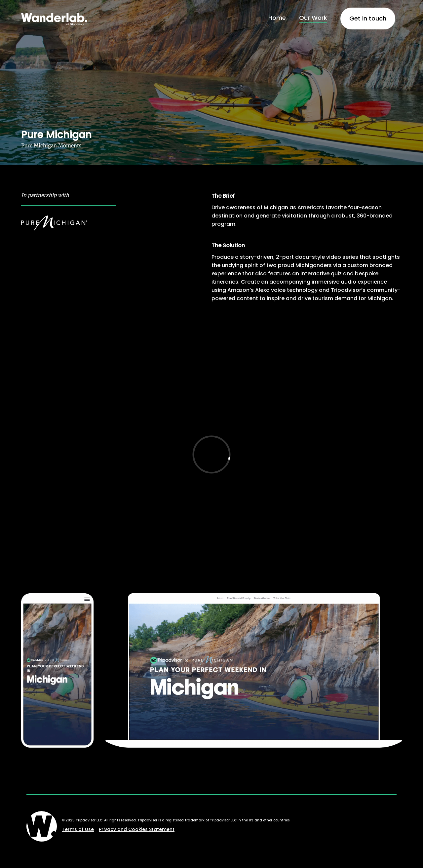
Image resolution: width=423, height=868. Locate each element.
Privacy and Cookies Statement (137, 829)
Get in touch (368, 18)
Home (277, 18)
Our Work (313, 18)
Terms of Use (78, 829)
